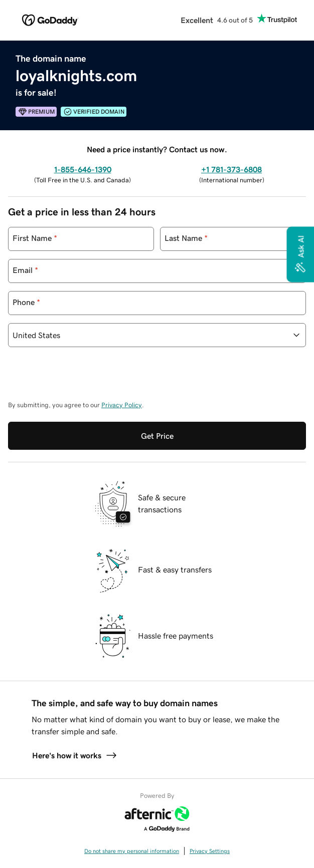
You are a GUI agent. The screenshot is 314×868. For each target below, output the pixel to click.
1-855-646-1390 (83, 169)
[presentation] (84, 379)
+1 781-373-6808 (231, 169)
